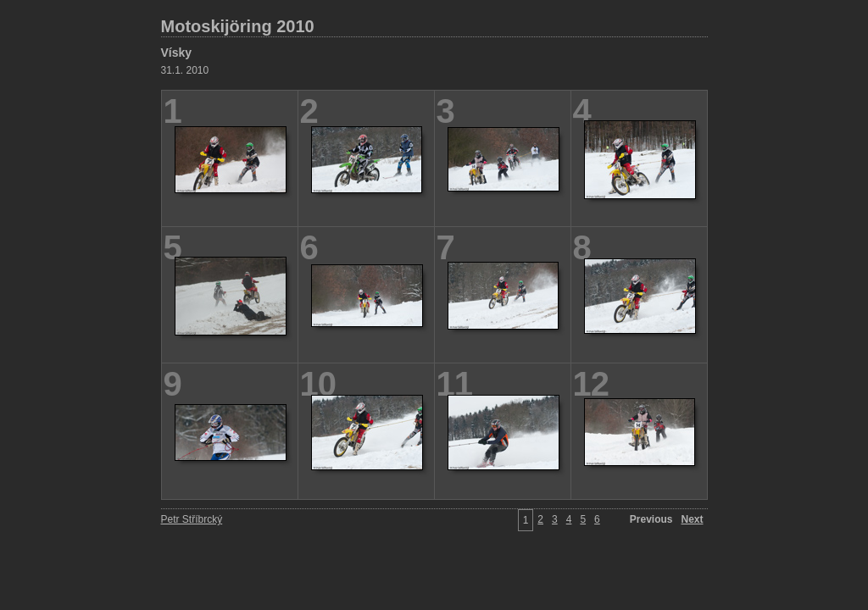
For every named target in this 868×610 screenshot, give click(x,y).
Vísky (177, 53)
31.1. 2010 (185, 70)
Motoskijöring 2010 (238, 26)
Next (692, 519)
